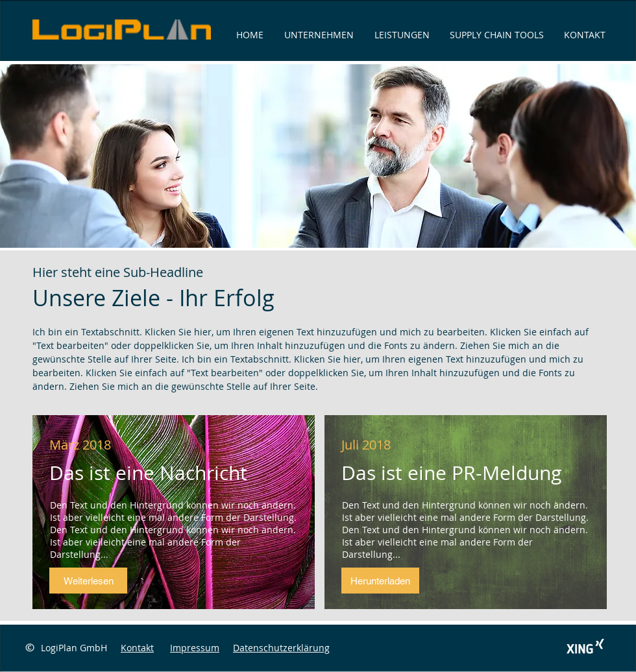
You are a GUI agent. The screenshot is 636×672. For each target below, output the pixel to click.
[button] (88, 581)
